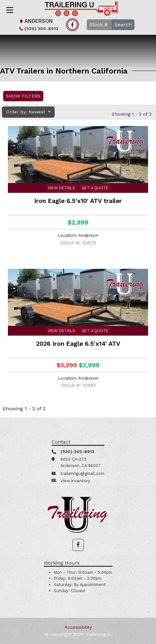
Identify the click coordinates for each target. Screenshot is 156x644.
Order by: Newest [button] (26, 112)
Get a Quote (95, 188)
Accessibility (78, 627)
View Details (61, 188)
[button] (78, 545)
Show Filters (23, 96)
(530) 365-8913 (38, 28)
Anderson (35, 21)
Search (123, 25)
